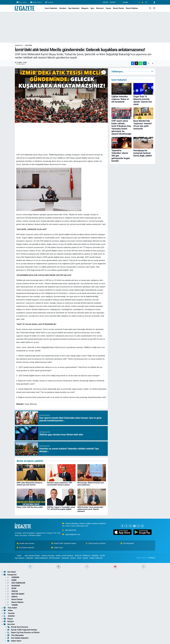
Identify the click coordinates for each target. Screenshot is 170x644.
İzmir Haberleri (51, 8)
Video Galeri (36, 2)
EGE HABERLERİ (16, 583)
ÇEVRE (102, 556)
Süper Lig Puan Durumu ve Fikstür (23, 632)
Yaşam (108, 8)
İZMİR (12, 580)
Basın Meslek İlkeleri (32, 556)
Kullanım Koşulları (48, 556)
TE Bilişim (151, 558)
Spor (92, 8)
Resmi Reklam (132, 8)
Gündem (63, 8)
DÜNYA (12, 597)
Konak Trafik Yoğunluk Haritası (64, 543)
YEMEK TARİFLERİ (96, 558)
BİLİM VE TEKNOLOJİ (83, 556)
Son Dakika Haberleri (26, 548)
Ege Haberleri (74, 8)
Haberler (19, 45)
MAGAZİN (65, 558)
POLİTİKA (29, 45)
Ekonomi (100, 8)
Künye (18, 556)
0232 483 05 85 (71, 530)
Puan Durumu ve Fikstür (96, 543)
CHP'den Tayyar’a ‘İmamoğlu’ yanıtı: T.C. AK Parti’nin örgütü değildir (61, 508)
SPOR (79, 558)
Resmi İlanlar (119, 8)
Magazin (85, 8)
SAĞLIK (73, 558)
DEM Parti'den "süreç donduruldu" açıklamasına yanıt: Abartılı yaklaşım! (90, 509)
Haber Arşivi (57, 548)
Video (8, 610)
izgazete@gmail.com (73, 534)
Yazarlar (49, 2)
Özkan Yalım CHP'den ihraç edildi (30, 507)
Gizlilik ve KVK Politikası (65, 556)
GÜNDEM (95, 556)
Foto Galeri (22, 2)
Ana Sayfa (10, 572)
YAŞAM (85, 558)
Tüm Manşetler (127, 543)
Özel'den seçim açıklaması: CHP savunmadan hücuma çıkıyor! (60, 484)
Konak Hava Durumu (26, 543)
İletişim (9, 621)
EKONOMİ (29, 558)
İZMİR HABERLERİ (41, 558)
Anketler (9, 616)
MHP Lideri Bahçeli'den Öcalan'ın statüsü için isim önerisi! (29, 484)
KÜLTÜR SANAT (55, 558)
